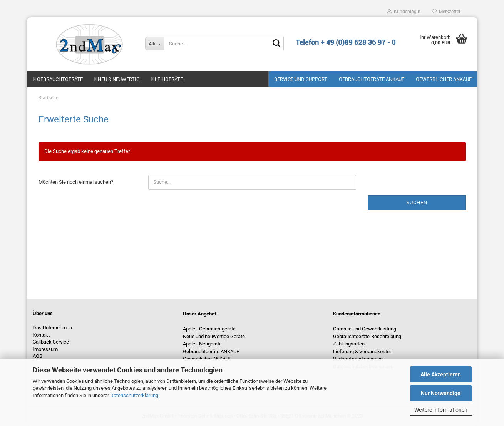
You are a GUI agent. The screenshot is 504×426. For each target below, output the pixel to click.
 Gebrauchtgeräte (58, 79)
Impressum (45, 349)
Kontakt (41, 335)
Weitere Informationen (441, 410)
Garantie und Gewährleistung (365, 329)
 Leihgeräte (167, 79)
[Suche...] (155, 44)
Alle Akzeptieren (441, 374)
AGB (38, 356)
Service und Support (301, 79)
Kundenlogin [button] (404, 12)
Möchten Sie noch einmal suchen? (76, 182)
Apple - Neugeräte (202, 344)
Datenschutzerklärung (134, 395)
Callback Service (51, 342)
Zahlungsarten (349, 344)
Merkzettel (446, 12)
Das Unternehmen (52, 328)
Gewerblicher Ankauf (444, 79)
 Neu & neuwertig (117, 79)
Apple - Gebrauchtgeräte (209, 329)
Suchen (417, 202)
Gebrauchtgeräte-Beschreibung (367, 336)
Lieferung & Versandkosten (363, 351)
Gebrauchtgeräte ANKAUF (372, 79)
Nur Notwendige (441, 393)
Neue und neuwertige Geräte (214, 336)
